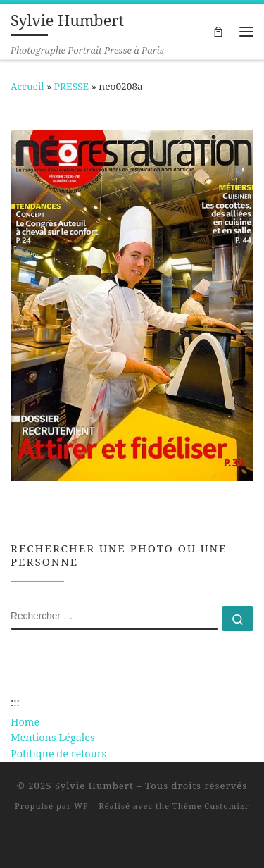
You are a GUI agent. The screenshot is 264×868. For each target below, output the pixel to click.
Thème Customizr (211, 806)
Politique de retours (58, 754)
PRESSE (71, 86)
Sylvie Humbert (94, 786)
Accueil (27, 86)
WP (81, 806)
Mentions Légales (53, 737)
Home (25, 722)
